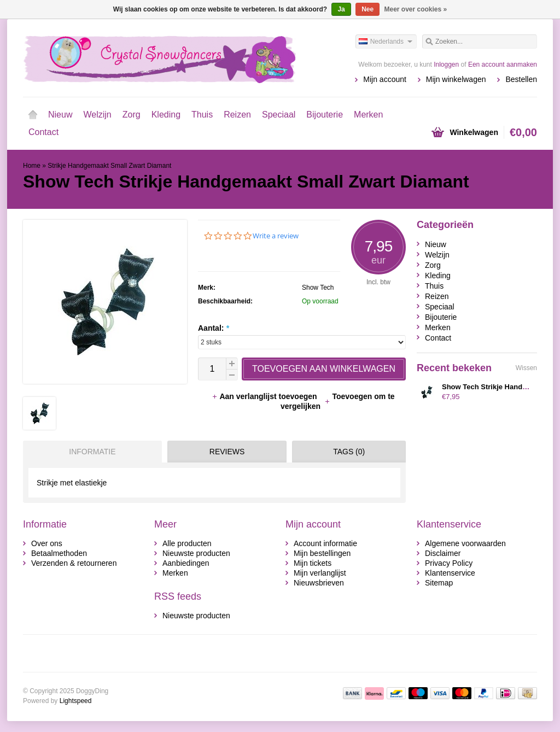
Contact (43, 132)
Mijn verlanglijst (320, 573)
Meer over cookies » (416, 9)
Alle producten (187, 543)
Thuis (202, 115)
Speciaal (279, 115)
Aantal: (214, 328)
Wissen (526, 368)
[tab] (90, 452)
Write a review (276, 236)
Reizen (237, 115)
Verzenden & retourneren (74, 563)
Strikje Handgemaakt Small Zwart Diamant (109, 166)
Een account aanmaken (503, 65)
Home (33, 115)
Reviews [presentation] (227, 452)
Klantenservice (450, 573)
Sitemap (439, 583)
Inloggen (446, 65)
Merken (368, 115)
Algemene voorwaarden (465, 543)
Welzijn (97, 115)
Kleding (166, 115)
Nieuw (60, 115)
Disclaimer (443, 553)
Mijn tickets (313, 563)
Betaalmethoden (59, 553)
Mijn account (385, 79)
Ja (341, 9)
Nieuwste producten (196, 553)
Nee (367, 9)
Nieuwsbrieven (319, 583)
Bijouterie (325, 115)
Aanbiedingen (186, 563)
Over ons (47, 543)
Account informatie (325, 543)
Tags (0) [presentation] (349, 452)
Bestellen (521, 79)
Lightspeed (76, 701)
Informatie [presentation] (92, 452)
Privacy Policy (449, 563)
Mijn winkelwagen (456, 79)
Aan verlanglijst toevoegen (265, 396)
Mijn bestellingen (322, 553)
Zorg (132, 115)
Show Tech (318, 288)
